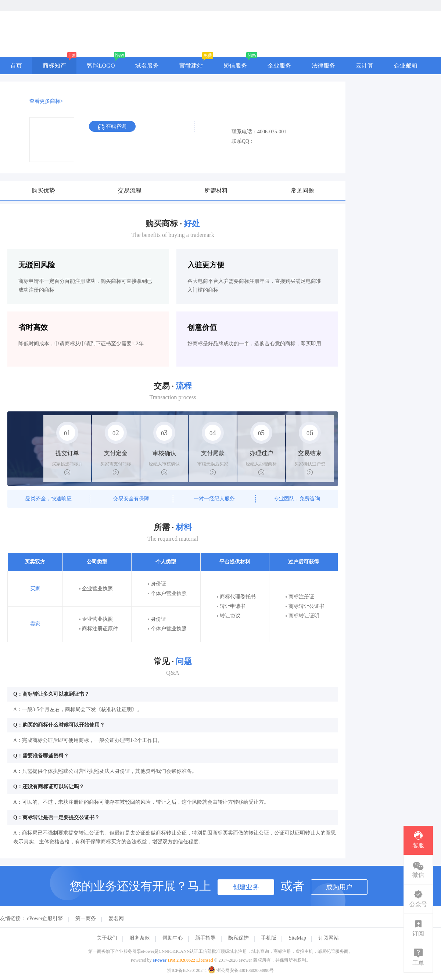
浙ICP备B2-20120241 (187, 970)
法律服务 (323, 66)
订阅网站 (329, 938)
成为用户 (339, 887)
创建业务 (246, 887)
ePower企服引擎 (45, 918)
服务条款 (140, 938)
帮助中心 (173, 938)
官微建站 (191, 66)
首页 (16, 66)
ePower (159, 960)
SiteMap (297, 938)
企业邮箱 (406, 66)
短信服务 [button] (235, 66)
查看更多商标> (46, 101)
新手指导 (205, 938)
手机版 (269, 938)
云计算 (365, 66)
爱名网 (116, 918)
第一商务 (86, 918)
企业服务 (279, 66)
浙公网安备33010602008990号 (241, 970)
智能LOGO (101, 66)
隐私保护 (239, 938)
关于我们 (107, 938)
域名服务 (147, 66)
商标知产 (54, 66)
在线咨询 (112, 127)
